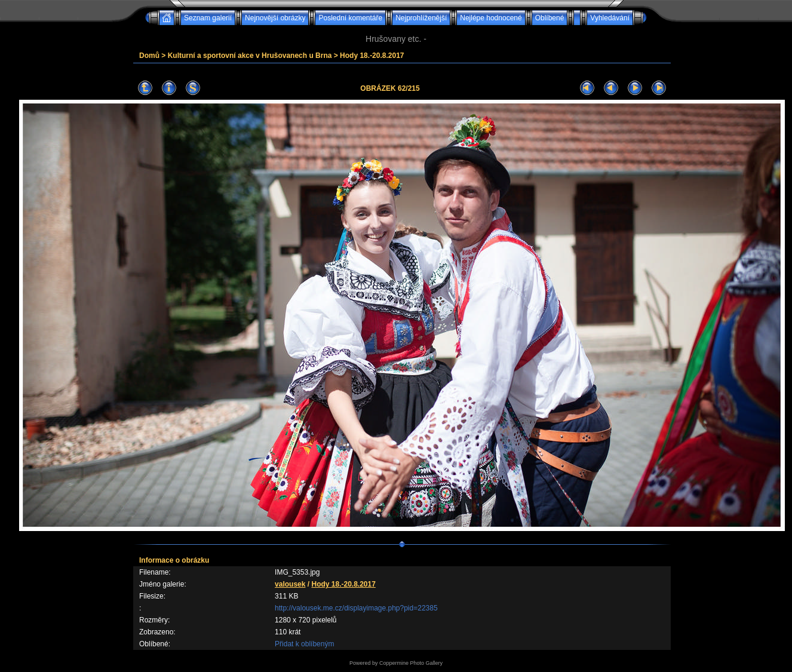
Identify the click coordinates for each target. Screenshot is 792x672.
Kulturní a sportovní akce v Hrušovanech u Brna (250, 56)
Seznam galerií (208, 18)
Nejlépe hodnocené (491, 18)
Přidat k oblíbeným (304, 644)
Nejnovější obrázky (275, 18)
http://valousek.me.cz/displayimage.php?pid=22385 (356, 608)
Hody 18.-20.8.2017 (372, 56)
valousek (290, 584)
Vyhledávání (610, 18)
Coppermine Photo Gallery (411, 663)
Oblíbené (550, 18)
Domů (149, 56)
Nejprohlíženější (421, 18)
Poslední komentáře (350, 18)
